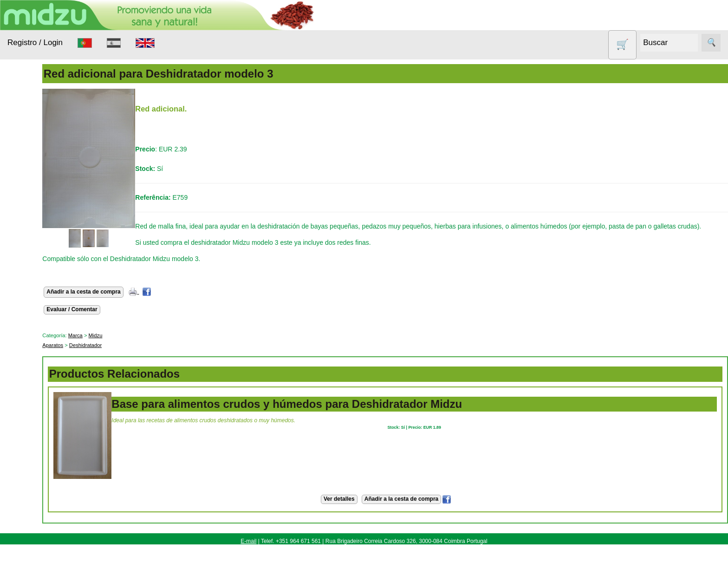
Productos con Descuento (41, 293)
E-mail (248, 551)
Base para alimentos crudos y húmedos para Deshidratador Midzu (337, 414)
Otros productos (43, 270)
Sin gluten (34, 316)
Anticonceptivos (43, 187)
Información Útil (30, 426)
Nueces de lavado (35, 247)
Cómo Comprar (52, 452)
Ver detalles (364, 509)
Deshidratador (136, 355)
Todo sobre (23, 339)
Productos (22, 118)
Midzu (146, 345)
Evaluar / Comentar (122, 319)
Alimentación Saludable (39, 147)
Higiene (30, 223)
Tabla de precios (53, 529)
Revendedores (51, 514)
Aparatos (32, 206)
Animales (33, 170)
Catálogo (43, 543)
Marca (126, 345)
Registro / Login (35, 43)
